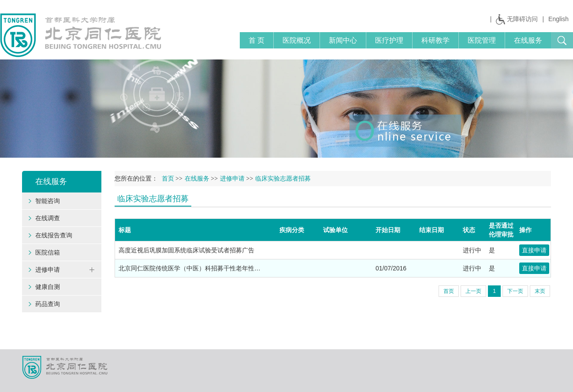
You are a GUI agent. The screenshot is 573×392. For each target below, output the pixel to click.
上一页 (473, 291)
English (558, 19)
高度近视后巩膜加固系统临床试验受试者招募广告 (186, 250)
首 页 (257, 40)
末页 (540, 291)
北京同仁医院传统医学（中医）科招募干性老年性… (190, 268)
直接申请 (534, 250)
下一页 (515, 291)
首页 (168, 179)
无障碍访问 (522, 19)
